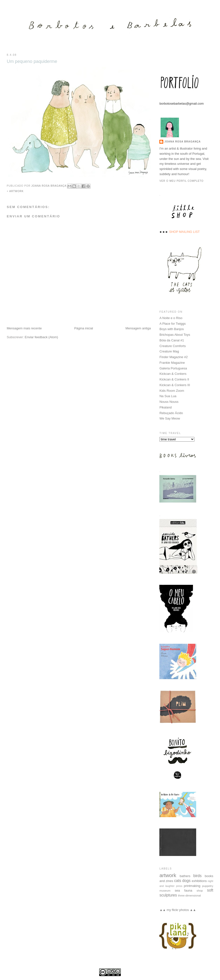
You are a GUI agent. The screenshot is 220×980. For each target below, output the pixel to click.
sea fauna (184, 890)
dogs (186, 880)
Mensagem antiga (138, 328)
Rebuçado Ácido (171, 413)
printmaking (192, 886)
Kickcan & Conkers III (175, 385)
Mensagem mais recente (24, 328)
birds (197, 875)
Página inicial (84, 328)
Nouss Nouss (169, 401)
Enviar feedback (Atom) (41, 337)
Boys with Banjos (172, 329)
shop (200, 890)
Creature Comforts (172, 346)
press (179, 886)
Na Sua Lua (168, 396)
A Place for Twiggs (172, 323)
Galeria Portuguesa (173, 368)
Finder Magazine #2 (173, 357)
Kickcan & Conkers (173, 373)
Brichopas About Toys (175, 334)
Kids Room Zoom (172, 390)
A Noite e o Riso (171, 318)
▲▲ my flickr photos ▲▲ (178, 910)
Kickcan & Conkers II (174, 379)
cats (178, 880)
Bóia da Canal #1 (172, 340)
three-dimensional (189, 895)
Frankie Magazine (172, 362)
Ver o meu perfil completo (181, 181)
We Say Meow (170, 418)
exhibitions (199, 881)
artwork (17, 191)
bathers (185, 876)
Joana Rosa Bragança (182, 141)
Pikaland (165, 407)
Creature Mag (169, 351)
